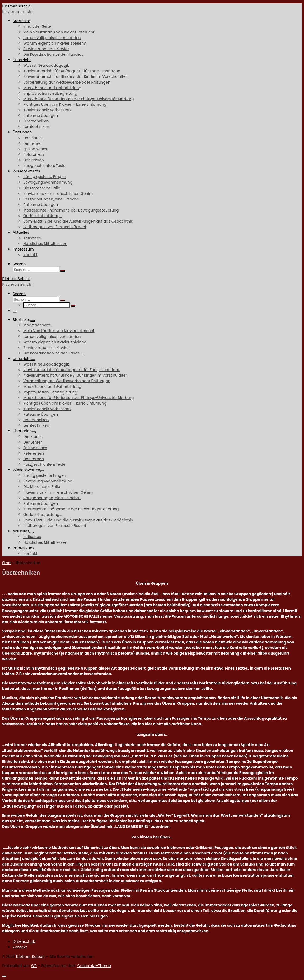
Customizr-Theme (94, 966)
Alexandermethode (21, 703)
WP (34, 966)
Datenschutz (24, 941)
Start (6, 563)
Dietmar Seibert (31, 957)
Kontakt (20, 947)
